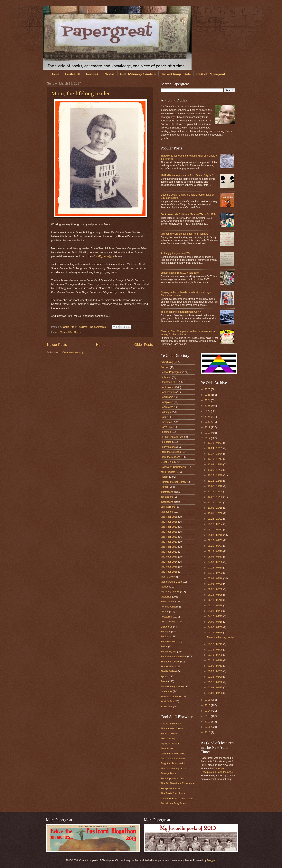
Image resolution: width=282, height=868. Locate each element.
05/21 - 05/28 (215, 605)
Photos (109, 74)
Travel (164, 681)
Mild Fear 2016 (169, 522)
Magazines (167, 512)
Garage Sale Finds (171, 724)
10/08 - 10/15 (215, 508)
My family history (170, 592)
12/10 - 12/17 (215, 459)
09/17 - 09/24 (215, 524)
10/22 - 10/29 (215, 497)
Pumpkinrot (167, 748)
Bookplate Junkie (170, 788)
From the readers (170, 457)
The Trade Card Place (173, 793)
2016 (208, 700)
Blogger (211, 860)
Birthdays (166, 377)
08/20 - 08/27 (215, 546)
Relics (164, 646)
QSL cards (166, 627)
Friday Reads (168, 447)
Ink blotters (167, 497)
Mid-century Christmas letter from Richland (184, 234)
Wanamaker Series (171, 696)
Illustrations (167, 492)
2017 (208, 438)
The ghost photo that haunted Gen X (181, 312)
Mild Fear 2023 (169, 557)
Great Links (167, 462)
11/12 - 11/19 (215, 481)
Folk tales (166, 442)
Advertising (167, 362)
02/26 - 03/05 (215, 650)
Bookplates (167, 402)
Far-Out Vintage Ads (172, 437)
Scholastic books (170, 662)
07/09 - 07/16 (215, 578)
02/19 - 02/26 (215, 655)
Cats (163, 417)
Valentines (166, 691)
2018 (208, 433)
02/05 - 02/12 (215, 666)
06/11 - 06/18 (215, 600)
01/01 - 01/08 (215, 693)
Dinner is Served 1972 (173, 754)
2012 (208, 722)
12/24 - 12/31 (215, 448)
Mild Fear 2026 (169, 572)
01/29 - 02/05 (215, 671)
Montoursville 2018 (171, 582)
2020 (208, 422)
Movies (165, 587)
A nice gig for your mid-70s (175, 253)
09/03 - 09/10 (215, 535)
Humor (164, 487)
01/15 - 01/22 (215, 682)
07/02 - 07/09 (215, 584)
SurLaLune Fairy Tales (173, 803)
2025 (208, 395)
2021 (208, 417)
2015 (208, 705)
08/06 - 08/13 (215, 557)
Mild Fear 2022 (169, 552)
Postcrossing (168, 622)
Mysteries (166, 597)
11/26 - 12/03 (215, 470)
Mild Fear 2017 (169, 527)
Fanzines (166, 432)
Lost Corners (168, 507)
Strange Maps (168, 773)
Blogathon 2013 (169, 382)
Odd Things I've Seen (173, 758)
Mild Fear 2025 (169, 567)
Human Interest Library (173, 482)
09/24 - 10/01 (215, 519)
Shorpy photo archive (173, 778)
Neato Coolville (169, 734)
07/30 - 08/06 (215, 562)
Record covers (169, 642)
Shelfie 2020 (168, 671)
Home (55, 74)
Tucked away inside (172, 686)
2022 (208, 411)
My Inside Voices (170, 744)
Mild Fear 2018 (169, 532)
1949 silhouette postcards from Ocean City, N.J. (187, 175)
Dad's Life (166, 427)
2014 (208, 711)
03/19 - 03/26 (215, 633)
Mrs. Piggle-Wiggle (103, 256)
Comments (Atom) (73, 352)
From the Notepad (171, 452)
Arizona (165, 367)
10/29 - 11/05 (215, 491)
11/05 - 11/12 (215, 486)
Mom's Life (66, 332)
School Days (168, 666)
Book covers (168, 387)
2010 (208, 732)
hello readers (168, 472)
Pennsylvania (168, 607)
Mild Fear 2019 (169, 537)
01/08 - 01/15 (215, 687)
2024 (208, 400)
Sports (164, 676)
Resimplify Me (169, 652)
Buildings (166, 412)
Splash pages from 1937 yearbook (180, 273)
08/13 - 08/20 (215, 551)
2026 (208, 389)
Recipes (92, 74)
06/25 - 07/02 (215, 589)
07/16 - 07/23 (215, 573)
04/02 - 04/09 (215, 627)
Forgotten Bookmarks (173, 763)
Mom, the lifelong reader (80, 93)
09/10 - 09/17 (215, 530)
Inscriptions (167, 502)
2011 (208, 727)
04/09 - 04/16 (215, 622)
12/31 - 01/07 (215, 443)
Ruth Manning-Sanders (138, 74)
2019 (208, 427)
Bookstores (167, 407)
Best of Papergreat (211, 74)
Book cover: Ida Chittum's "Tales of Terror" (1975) (188, 214)
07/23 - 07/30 (215, 568)
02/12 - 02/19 (215, 660)
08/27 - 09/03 (215, 540)
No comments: (99, 327)
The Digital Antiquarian (173, 768)
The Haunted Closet (172, 728)
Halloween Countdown (173, 467)
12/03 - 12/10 (215, 464)
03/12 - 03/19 (215, 644)
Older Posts (144, 345)
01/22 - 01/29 (215, 677)
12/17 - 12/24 (215, 454)
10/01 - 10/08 (215, 513)
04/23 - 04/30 (215, 611)
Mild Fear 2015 (169, 517)
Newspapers (168, 602)
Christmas (166, 422)
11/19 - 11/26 (215, 475)
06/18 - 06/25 (215, 595)
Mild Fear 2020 (169, 542)
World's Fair (167, 701)
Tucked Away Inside (176, 74)
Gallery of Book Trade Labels (177, 798)
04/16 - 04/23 (215, 616)
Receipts (165, 632)
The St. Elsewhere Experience (178, 783)
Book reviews (168, 392)
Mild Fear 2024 (169, 562)
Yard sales (166, 706)
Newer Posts (57, 345)
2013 (208, 716)
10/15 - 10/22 (215, 502)
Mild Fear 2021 (169, 547)
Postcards (73, 74)
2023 (208, 406)
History (164, 477)
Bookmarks (167, 397)
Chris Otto (69, 327)
